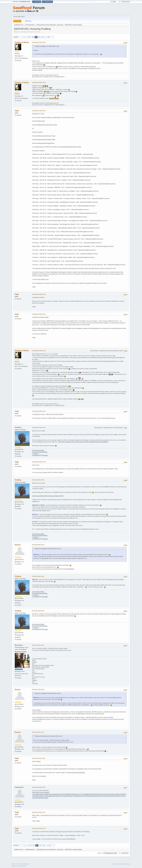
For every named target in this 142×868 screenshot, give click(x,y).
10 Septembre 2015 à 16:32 (39, 314)
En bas (16, 37)
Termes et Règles (120, 864)
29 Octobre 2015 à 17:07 (38, 732)
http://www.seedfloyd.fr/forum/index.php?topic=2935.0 (48, 496)
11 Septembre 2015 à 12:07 (39, 411)
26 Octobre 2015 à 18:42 (38, 576)
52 (39, 37)
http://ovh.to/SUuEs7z (79, 773)
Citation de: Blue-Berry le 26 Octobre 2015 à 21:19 (48, 736)
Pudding (18, 427)
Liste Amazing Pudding (38, 450)
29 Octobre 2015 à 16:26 (38, 689)
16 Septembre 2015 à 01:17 (39, 427)
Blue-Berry (19, 645)
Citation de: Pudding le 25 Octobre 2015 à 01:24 (48, 549)
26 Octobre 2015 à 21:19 (38, 645)
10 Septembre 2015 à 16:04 (39, 294)
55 (48, 37)
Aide (114, 864)
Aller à (99, 853)
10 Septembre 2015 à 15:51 (39, 111)
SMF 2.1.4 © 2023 (16, 864)
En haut (16, 845)
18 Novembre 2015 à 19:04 (39, 787)
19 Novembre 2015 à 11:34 (39, 812)
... (27, 37)
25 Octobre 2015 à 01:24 (38, 480)
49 (29, 37)
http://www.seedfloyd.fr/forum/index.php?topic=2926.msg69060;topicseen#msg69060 (83, 442)
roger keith (60, 25)
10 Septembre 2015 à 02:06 (39, 82)
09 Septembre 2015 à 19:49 (39, 42)
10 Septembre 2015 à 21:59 (39, 351)
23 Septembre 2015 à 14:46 (39, 462)
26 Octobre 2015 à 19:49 (38, 611)
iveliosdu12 (19, 787)
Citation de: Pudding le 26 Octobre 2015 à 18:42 (48, 693)
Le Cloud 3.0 (35, 454)
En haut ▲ (128, 864)
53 (43, 37)
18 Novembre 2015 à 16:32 (39, 758)
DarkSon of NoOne (22, 42)
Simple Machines (25, 864)
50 (33, 37)
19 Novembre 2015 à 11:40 (39, 828)
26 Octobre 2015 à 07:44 (38, 545)
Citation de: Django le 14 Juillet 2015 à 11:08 (47, 46)
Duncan (18, 545)
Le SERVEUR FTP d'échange (40, 455)
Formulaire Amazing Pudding (40, 452)
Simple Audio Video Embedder (19, 866)
